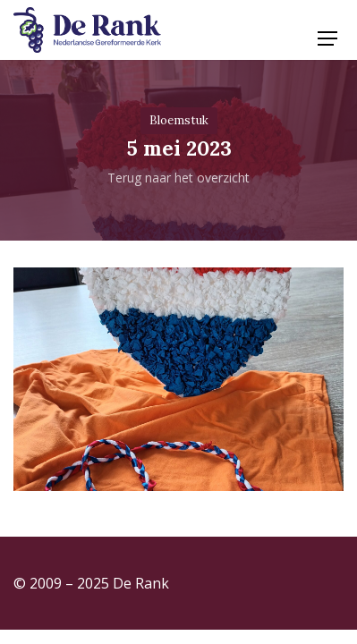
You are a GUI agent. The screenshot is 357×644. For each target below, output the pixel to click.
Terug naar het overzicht (178, 178)
